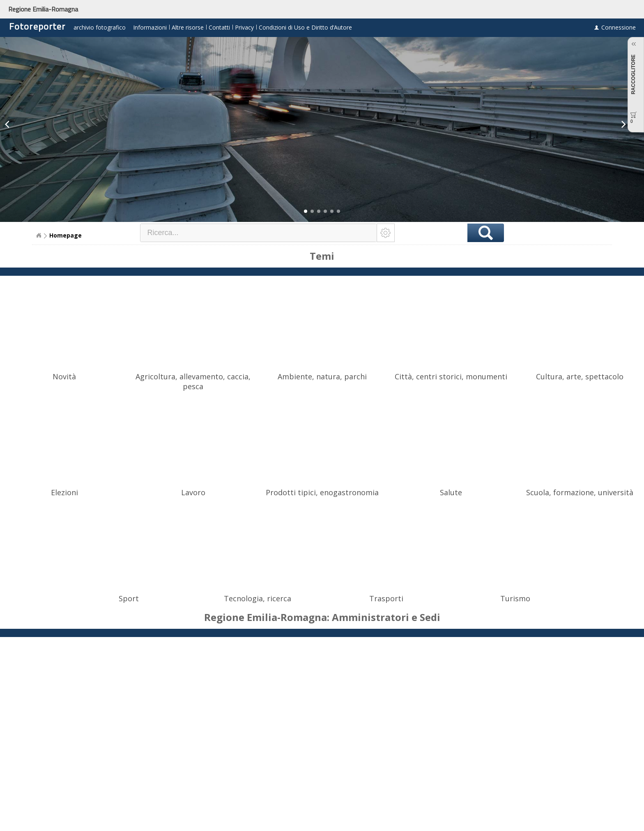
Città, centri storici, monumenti (451, 376)
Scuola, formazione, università (580, 492)
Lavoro (193, 492)
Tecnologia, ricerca (258, 598)
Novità (64, 376)
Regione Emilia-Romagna (43, 9)
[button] (306, 211)
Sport (129, 598)
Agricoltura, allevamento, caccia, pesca (193, 381)
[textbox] (259, 233)
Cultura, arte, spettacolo (580, 376)
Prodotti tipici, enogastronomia (322, 492)
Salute (451, 492)
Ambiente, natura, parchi (322, 376)
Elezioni (64, 492)
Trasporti (386, 598)
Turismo (515, 598)
